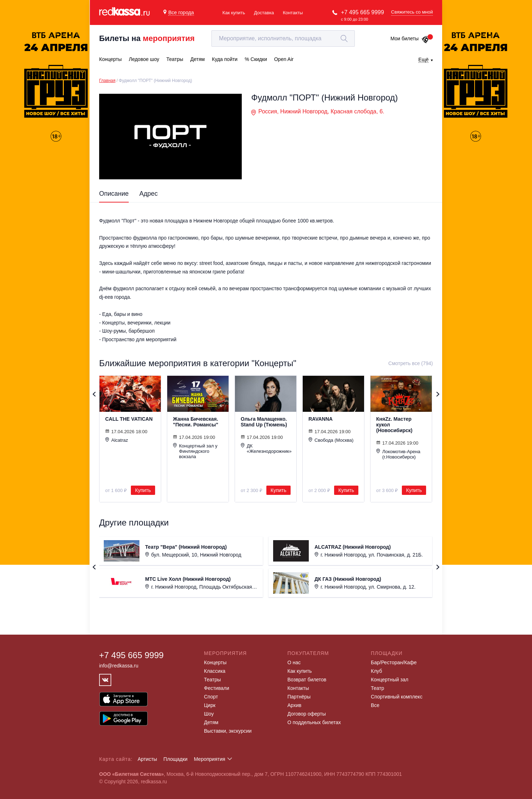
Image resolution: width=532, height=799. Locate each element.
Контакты (293, 13)
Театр (377, 688)
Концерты (215, 662)
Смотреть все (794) (411, 363)
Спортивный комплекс (397, 697)
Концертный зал (390, 680)
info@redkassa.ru (119, 666)
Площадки (175, 759)
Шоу (209, 714)
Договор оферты (307, 714)
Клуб (377, 671)
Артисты (147, 759)
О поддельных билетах (314, 722)
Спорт (211, 697)
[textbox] (283, 39)
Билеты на (147, 38)
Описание (114, 194)
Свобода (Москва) (331, 440)
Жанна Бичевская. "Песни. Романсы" (196, 422)
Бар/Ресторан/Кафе (394, 662)
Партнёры (299, 697)
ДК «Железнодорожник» (266, 448)
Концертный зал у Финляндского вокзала (195, 451)
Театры (212, 680)
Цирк (210, 705)
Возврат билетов (307, 680)
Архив (294, 705)
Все (375, 705)
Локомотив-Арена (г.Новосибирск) (398, 454)
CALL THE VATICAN (129, 419)
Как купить (234, 13)
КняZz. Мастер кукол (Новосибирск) (394, 425)
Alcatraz (117, 440)
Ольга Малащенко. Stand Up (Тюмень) (264, 422)
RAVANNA (321, 419)
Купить (143, 490)
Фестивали (217, 688)
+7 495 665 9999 (362, 12)
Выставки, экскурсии (228, 731)
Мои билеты (410, 39)
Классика (215, 671)
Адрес (149, 194)
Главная (107, 81)
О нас (294, 662)
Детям (211, 722)
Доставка (264, 13)
